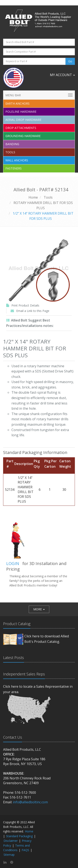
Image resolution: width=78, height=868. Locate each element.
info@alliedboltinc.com (30, 802)
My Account (62, 75)
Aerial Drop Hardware (23, 120)
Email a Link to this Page (33, 311)
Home (33, 197)
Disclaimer (11, 841)
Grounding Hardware (23, 136)
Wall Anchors (17, 160)
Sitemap (9, 855)
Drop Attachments (21, 128)
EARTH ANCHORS (17, 103)
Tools (10, 152)
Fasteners (14, 168)
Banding (12, 144)
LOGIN (13, 563)
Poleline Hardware (21, 112)
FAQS (25, 850)
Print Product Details (25, 305)
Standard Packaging (19, 836)
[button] (39, 609)
